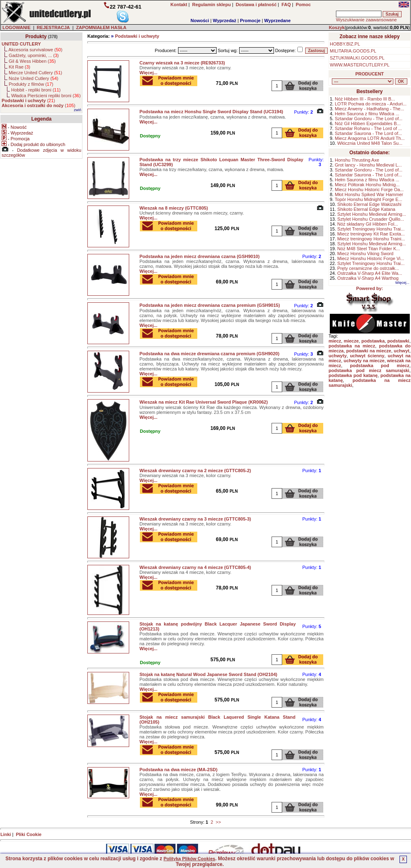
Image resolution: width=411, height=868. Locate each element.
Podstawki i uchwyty (137, 36)
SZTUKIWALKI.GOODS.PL (357, 58)
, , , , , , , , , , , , (363, 81)
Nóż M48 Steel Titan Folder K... (369, 249)
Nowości (200, 21)
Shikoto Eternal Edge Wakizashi (369, 204)
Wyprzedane (277, 21)
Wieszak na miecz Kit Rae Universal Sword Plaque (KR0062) (204, 402)
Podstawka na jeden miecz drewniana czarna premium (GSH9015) (210, 305)
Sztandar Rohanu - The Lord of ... (368, 128)
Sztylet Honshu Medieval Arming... (372, 214)
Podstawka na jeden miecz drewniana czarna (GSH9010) (200, 256)
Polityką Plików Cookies (190, 859)
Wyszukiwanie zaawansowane (366, 20)
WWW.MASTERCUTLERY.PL (360, 65)
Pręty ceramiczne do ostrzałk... (368, 268)
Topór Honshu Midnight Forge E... (368, 199)
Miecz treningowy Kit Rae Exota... (371, 234)
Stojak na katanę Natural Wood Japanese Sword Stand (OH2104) (208, 674)
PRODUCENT (370, 74)
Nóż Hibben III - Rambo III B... (365, 99)
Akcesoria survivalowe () (35, 50)
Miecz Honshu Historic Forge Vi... (371, 258)
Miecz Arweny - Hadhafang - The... (369, 109)
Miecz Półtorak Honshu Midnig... (367, 185)
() (28, 101)
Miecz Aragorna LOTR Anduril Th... (370, 138)
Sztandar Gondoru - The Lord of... (369, 119)
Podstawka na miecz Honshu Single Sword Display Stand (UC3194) (211, 112)
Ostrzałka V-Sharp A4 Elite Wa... (370, 273)
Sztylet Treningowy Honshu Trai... (371, 229)
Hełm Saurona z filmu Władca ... (367, 114)
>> (218, 822)
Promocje (250, 21)
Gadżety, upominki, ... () (34, 55)
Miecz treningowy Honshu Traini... (371, 239)
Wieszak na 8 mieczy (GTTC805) (174, 208)
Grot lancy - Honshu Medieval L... (368, 165)
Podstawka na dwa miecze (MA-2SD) (178, 770)
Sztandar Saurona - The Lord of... (368, 133)
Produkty (36, 37)
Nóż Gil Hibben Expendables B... (368, 123)
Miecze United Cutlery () (35, 73)
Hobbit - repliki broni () (36, 90)
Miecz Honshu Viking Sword (365, 254)
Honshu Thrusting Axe (357, 160)
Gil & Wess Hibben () (32, 61)
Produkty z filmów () (31, 84)
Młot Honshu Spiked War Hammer (369, 194)
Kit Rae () (19, 67)
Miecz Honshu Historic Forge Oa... (369, 190)
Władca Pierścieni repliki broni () (46, 96)
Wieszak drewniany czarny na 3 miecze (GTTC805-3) (195, 519)
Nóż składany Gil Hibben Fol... (368, 224)
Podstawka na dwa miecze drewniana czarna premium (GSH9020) (209, 354)
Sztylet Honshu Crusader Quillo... (371, 219)
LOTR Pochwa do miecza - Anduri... (371, 104)
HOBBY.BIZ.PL (345, 44)
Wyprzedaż (225, 21)
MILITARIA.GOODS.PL (353, 51)
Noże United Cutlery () (33, 78)
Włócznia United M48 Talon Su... (370, 143)
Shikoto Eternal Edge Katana (366, 209)
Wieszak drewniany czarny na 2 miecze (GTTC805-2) (195, 471)
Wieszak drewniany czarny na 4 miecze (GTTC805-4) (195, 567)
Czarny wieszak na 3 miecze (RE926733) (182, 63)
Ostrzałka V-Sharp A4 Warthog (368, 278)
